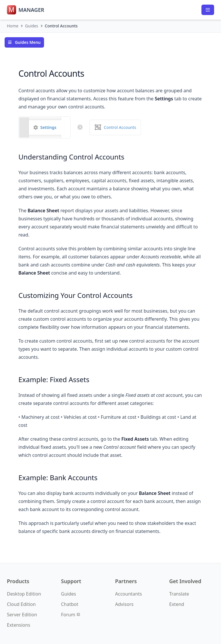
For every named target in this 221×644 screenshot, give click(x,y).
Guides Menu (24, 42)
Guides (32, 26)
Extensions (19, 625)
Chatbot (70, 604)
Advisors (124, 604)
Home (13, 26)
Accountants (128, 594)
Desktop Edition (24, 594)
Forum (71, 615)
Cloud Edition (21, 604)
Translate (179, 594)
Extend (177, 604)
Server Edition (22, 615)
